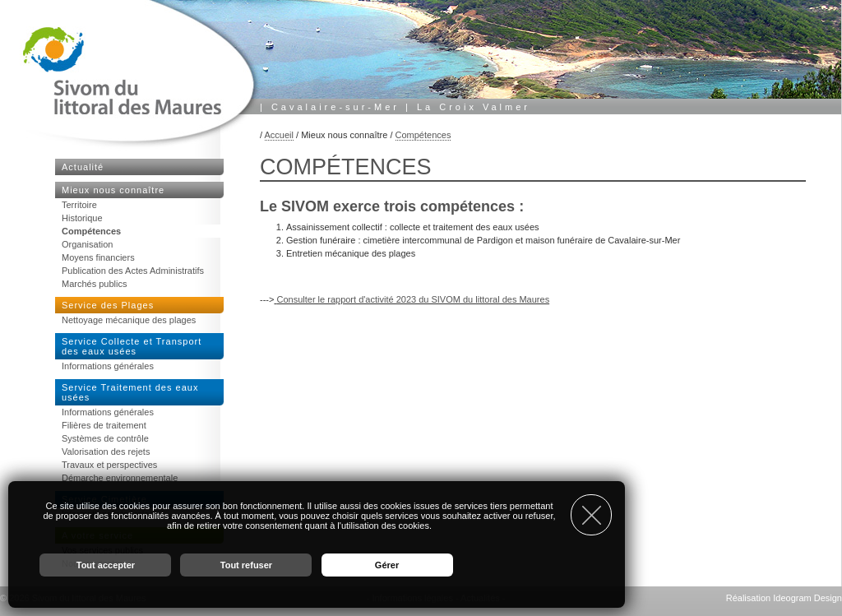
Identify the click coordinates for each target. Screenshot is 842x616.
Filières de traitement (104, 425)
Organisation (87, 244)
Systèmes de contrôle (105, 438)
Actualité (83, 167)
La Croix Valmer (474, 107)
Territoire (79, 205)
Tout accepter (106, 565)
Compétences (423, 135)
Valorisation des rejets (106, 452)
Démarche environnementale (120, 478)
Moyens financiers (98, 257)
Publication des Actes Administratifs (133, 271)
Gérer (387, 565)
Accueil (279, 135)
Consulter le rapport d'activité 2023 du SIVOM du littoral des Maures (413, 299)
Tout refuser (246, 565)
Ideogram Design (807, 598)
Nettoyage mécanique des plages (129, 320)
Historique (82, 218)
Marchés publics (94, 284)
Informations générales (108, 366)
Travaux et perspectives (109, 465)
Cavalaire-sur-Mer (335, 107)
